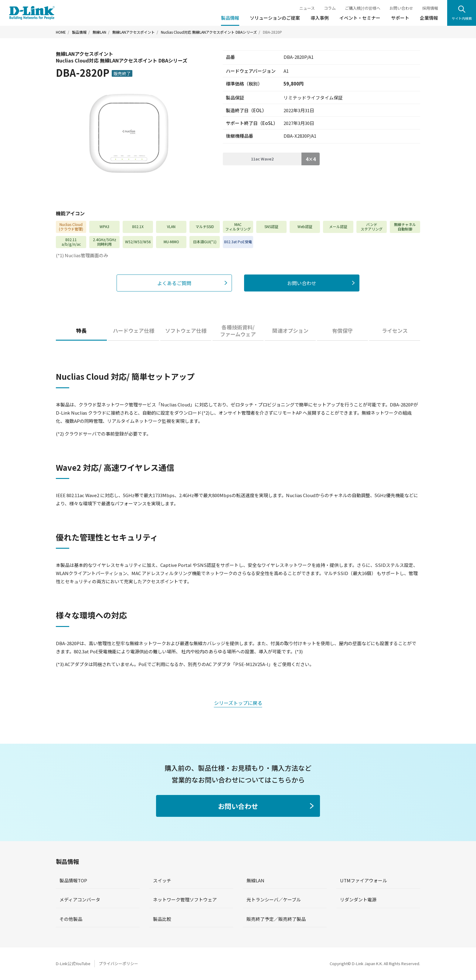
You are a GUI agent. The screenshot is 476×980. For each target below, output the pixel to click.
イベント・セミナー (360, 18)
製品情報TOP (73, 880)
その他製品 (71, 919)
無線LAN (99, 32)
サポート (400, 18)
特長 (81, 330)
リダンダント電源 (358, 899)
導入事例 (320, 18)
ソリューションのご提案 (275, 18)
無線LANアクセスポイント (134, 32)
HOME (61, 32)
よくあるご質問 (174, 283)
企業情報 (429, 18)
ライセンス (395, 330)
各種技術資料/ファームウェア (238, 331)
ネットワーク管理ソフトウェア (185, 899)
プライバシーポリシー (118, 963)
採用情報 (430, 8)
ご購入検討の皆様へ (363, 8)
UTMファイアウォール (364, 880)
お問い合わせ (401, 8)
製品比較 (162, 919)
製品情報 (230, 18)
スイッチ (162, 880)
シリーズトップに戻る (238, 703)
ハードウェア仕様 (134, 330)
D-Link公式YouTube (73, 963)
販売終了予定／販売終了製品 (276, 919)
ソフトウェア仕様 (186, 330)
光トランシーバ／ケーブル (274, 899)
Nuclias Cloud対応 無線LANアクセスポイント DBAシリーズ (209, 32)
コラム (330, 8)
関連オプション (290, 330)
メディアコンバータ (80, 899)
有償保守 (342, 330)
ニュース (307, 8)
